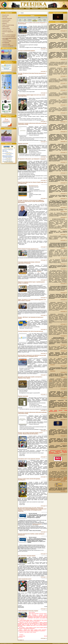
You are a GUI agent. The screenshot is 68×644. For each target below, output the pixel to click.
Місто (4, 33)
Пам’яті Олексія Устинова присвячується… (29, 249)
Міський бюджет (6, 27)
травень (40, 19)
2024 (41, 18)
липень (20, 21)
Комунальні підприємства (8, 32)
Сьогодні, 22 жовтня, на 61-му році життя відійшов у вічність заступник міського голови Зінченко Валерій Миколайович (31, 201)
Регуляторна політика (7, 30)
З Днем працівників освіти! (25, 579)
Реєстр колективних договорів (9, 37)
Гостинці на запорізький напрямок (26, 51)
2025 (44, 18)
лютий (25, 19)
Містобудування (6, 43)
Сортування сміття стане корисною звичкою (29, 459)
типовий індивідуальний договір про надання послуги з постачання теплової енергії (58, 479)
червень (45, 19)
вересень (30, 21)
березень (30, 19)
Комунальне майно (6, 44)
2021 (35, 18)
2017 (26, 18)
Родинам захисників (23, 144)
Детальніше (52, 365)
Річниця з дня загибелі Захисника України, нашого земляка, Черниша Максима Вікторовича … (30, 433)
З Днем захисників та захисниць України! (28, 611)
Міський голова (6, 15)
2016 (24, 18)
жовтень (35, 21)
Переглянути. (53, 371)
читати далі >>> (44, 49)
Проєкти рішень (6, 22)
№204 (50, 381)
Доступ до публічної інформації (9, 35)
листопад (40, 21)
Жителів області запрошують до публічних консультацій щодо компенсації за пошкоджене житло (32, 356)
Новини (22, 13)
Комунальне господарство (8, 46)
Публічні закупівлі (6, 28)
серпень (25, 21)
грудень (45, 21)
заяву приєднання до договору (59, 480)
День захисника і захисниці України (27, 556)
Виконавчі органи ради (7, 18)
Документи (5, 23)
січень (20, 19)
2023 (39, 18)
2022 (37, 18)
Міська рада (5, 17)
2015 (21, 18)
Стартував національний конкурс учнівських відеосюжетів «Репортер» (29, 263)
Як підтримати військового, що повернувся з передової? (32, 159)
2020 (32, 18)
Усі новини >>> (21, 640)
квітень (35, 19)
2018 (28, 18)
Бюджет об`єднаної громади (8, 25)
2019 (30, 18)
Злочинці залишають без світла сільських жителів (30, 331)
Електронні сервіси (6, 20)
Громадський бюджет (7, 41)
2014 (19, 18)
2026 (46, 18)
